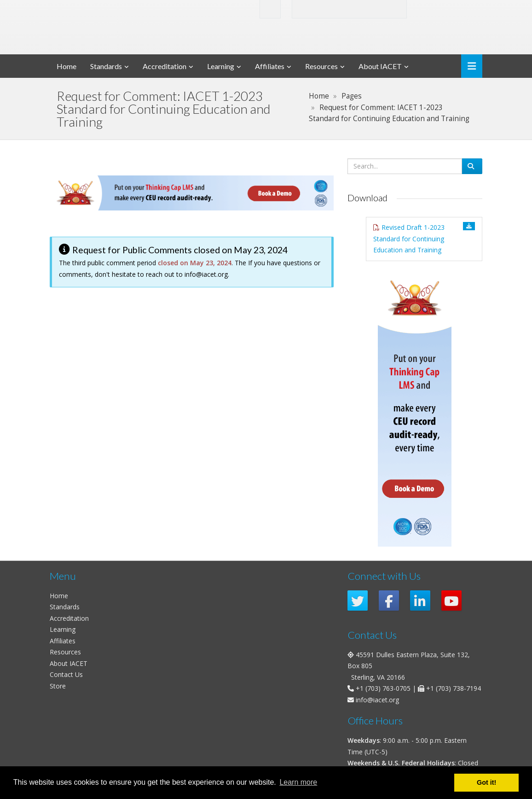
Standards (106, 66)
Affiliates (270, 66)
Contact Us (66, 674)
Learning (221, 66)
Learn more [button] (298, 782)
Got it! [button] (486, 782)
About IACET (380, 66)
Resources (321, 66)
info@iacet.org (206, 274)
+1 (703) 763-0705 (383, 688)
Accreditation (165, 66)
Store (58, 686)
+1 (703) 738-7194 (454, 688)
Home (66, 66)
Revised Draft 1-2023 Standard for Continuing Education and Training (409, 239)
